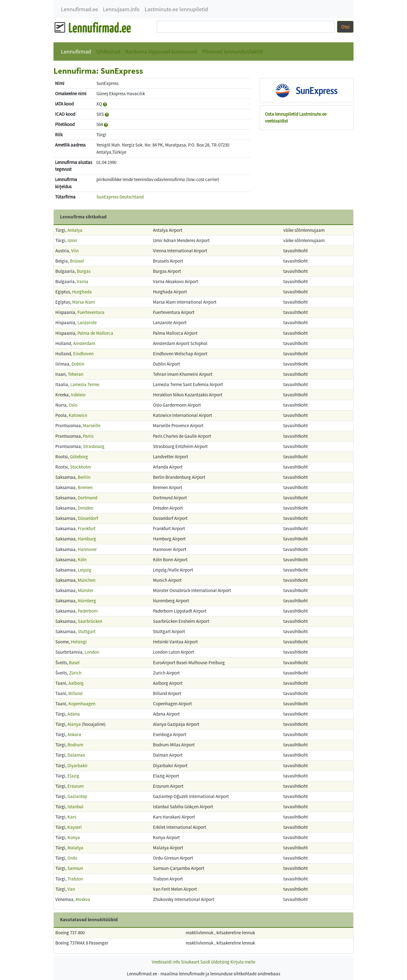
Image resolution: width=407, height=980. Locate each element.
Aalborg (76, 683)
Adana (74, 714)
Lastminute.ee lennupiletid (176, 9)
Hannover (87, 549)
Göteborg (79, 457)
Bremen (85, 487)
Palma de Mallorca (95, 333)
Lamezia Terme (85, 384)
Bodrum (75, 745)
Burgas (84, 271)
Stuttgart (87, 631)
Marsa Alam (83, 302)
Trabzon (75, 879)
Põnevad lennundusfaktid (232, 51)
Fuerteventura (91, 312)
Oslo (73, 405)
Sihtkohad (108, 51)
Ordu (72, 858)
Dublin (78, 364)
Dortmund (88, 498)
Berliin (84, 477)
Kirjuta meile (243, 962)
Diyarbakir (78, 765)
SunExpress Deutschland (120, 197)
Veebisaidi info (166, 962)
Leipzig (85, 570)
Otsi (345, 27)
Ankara (74, 734)
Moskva (83, 899)
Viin (75, 251)
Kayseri (75, 827)
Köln (82, 560)
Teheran (76, 374)
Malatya (75, 848)
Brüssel (77, 261)
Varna (83, 281)
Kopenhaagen (82, 704)
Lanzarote (87, 322)
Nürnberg (87, 601)
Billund (75, 693)
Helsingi (79, 642)
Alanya (74, 724)
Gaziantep (77, 796)
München (87, 580)
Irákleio (78, 395)
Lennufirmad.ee (79, 9)
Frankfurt (87, 528)
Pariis (88, 436)
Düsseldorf (88, 518)
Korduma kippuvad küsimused (161, 51)
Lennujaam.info (121, 9)
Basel (74, 663)
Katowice (78, 415)
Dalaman (76, 755)
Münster (86, 590)
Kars (72, 817)
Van (71, 889)
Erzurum (76, 786)
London (92, 652)
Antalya (75, 230)
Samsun (75, 868)
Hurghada (82, 292)
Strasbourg (94, 446)
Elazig (73, 776)
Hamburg (87, 539)
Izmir (72, 240)
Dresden (86, 508)
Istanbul (75, 807)
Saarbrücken (90, 621)
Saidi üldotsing (215, 962)
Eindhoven (83, 354)
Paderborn (88, 611)
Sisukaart (190, 962)
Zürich (75, 673)
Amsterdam (84, 343)
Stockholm (80, 467)
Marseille (92, 425)
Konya (74, 837)
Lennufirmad (76, 51)
